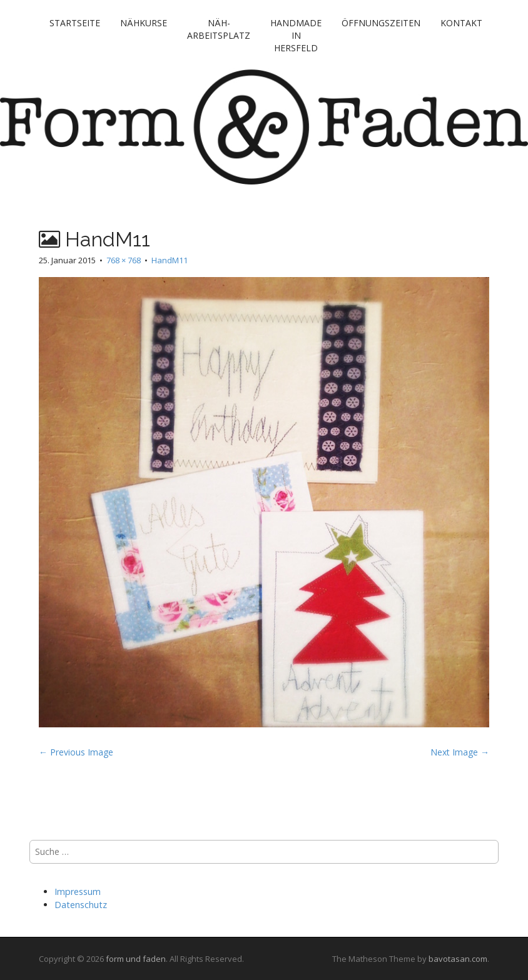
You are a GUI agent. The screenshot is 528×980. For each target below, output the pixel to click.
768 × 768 (124, 260)
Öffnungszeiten (381, 23)
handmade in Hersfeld (296, 35)
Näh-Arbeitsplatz (219, 29)
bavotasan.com (458, 959)
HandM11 (170, 260)
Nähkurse (144, 23)
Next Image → (460, 752)
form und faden (136, 959)
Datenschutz (81, 905)
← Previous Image (76, 752)
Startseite (75, 23)
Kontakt (461, 23)
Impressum (78, 892)
